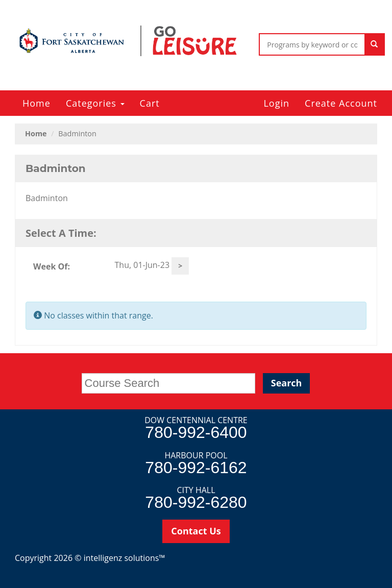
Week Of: (52, 266)
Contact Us (196, 531)
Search (287, 383)
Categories (95, 103)
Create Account (341, 103)
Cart (150, 103)
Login (276, 103)
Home (36, 103)
